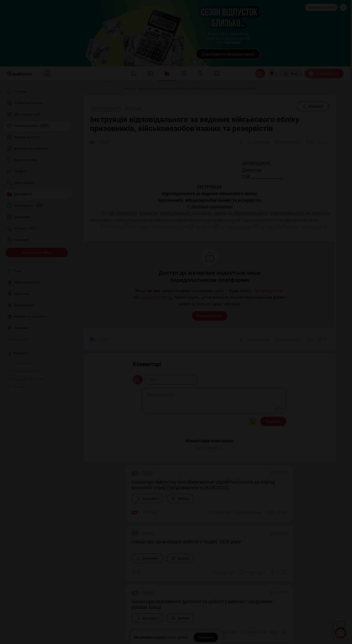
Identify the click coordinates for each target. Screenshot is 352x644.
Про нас (16, 387)
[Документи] (108, 89)
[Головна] (89, 89)
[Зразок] (180, 499)
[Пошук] (47, 74)
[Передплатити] (324, 74)
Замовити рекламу (321, 7)
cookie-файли (177, 637)
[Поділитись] (309, 142)
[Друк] (241, 142)
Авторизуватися (209, 316)
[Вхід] (291, 74)
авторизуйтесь (268, 291)
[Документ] (313, 106)
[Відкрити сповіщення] (272, 74)
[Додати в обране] (323, 142)
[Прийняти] (206, 637)
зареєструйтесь (156, 297)
